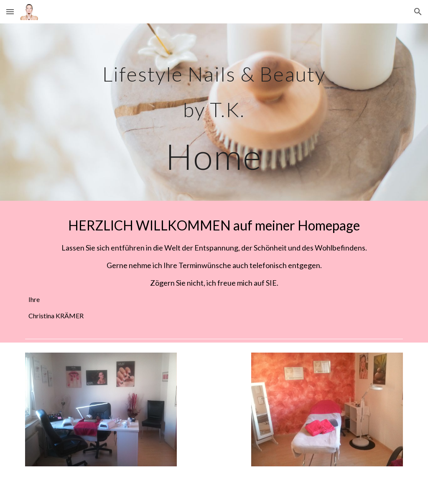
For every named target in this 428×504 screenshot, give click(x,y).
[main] (214, 112)
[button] (10, 12)
